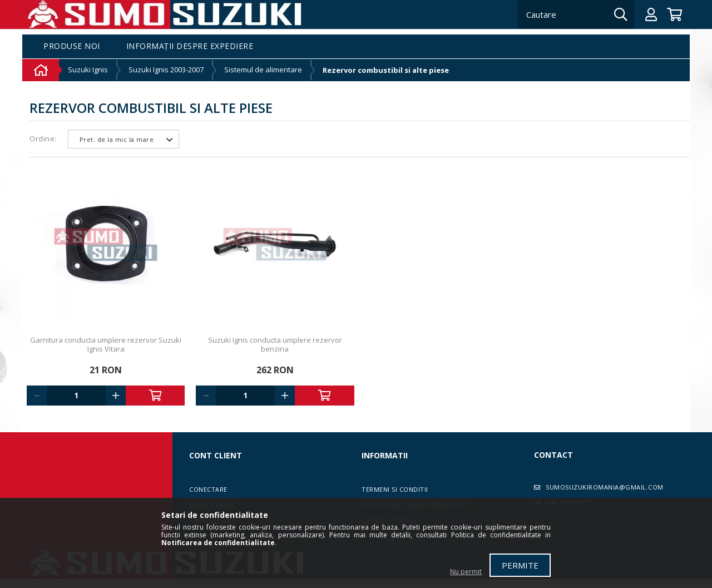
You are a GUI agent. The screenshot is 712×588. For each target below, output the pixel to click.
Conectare (208, 489)
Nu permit (466, 572)
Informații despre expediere (190, 46)
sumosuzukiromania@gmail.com (605, 487)
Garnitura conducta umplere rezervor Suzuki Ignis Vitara (106, 344)
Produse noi (72, 46)
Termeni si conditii (395, 489)
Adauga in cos (155, 396)
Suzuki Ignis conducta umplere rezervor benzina (275, 344)
